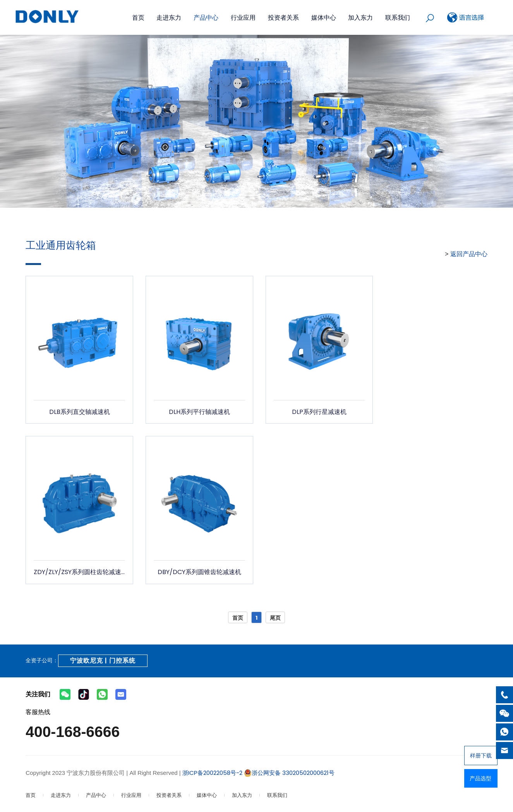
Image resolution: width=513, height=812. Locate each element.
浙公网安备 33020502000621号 (289, 773)
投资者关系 (283, 18)
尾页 (275, 618)
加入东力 (360, 18)
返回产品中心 (469, 254)
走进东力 (169, 18)
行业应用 (243, 18)
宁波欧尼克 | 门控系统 (103, 661)
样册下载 (481, 756)
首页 (138, 18)
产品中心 (206, 18)
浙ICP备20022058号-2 (212, 773)
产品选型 (480, 778)
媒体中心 (324, 18)
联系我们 (398, 18)
